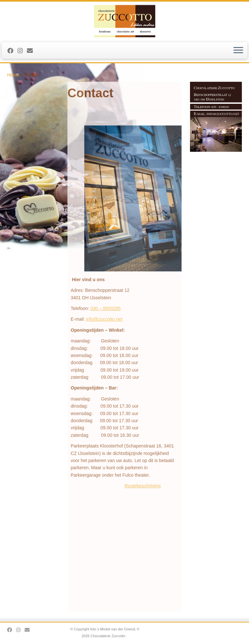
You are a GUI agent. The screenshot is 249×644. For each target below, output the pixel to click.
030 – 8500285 (106, 308)
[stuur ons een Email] (32, 51)
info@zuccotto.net (104, 319)
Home (13, 75)
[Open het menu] (238, 51)
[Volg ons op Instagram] (22, 51)
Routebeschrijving (142, 486)
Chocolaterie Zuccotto (108, 636)
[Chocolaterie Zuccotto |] (124, 21)
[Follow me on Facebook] (12, 51)
